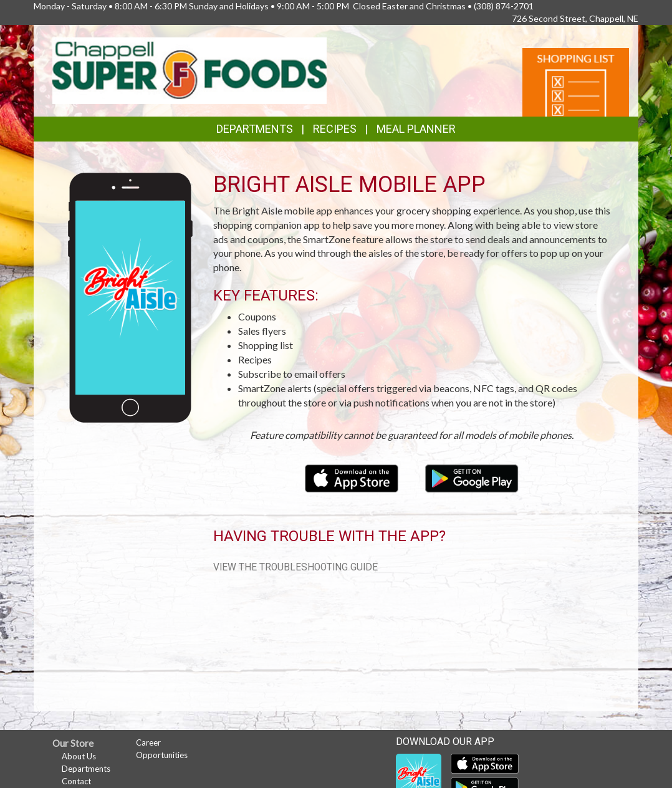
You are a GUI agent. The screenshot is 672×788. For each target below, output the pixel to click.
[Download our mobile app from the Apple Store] (353, 477)
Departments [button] (255, 129)
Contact (76, 781)
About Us (79, 756)
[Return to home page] (190, 70)
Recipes (335, 129)
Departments (86, 769)
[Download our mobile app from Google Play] (472, 477)
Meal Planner (416, 129)
